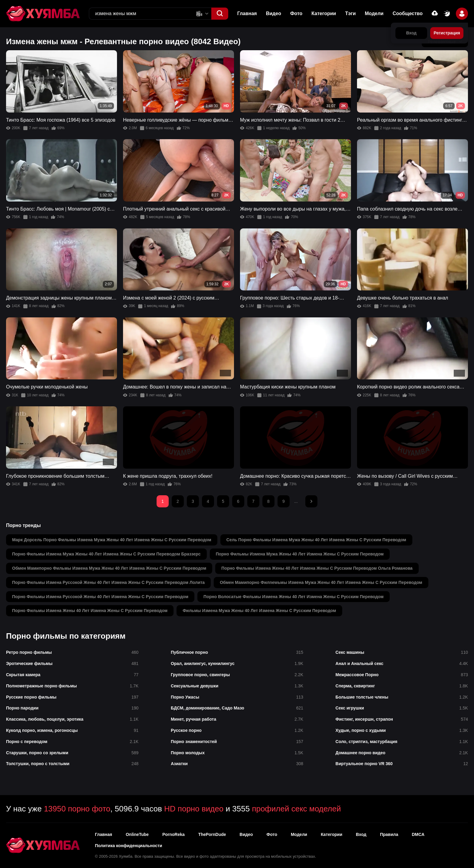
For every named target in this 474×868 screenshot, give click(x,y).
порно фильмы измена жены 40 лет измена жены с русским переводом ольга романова (317, 568)
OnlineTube (137, 834)
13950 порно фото (77, 809)
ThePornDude (212, 834)
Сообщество (408, 13)
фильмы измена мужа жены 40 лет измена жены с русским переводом (259, 611)
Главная (247, 13)
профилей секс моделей (296, 809)
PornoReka (174, 834)
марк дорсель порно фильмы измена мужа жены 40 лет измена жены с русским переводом (112, 540)
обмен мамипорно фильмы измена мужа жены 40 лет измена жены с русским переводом (109, 568)
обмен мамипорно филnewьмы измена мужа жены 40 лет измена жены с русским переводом (321, 582)
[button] (220, 14)
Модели (374, 13)
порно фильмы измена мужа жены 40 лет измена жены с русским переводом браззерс (106, 554)
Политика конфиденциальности (128, 846)
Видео (274, 13)
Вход (361, 834)
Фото (296, 13)
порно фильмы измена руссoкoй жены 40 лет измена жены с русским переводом (100, 597)
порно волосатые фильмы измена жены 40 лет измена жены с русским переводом (294, 597)
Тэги (351, 13)
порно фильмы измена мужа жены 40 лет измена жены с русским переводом (300, 554)
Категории (324, 13)
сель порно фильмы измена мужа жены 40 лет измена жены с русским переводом (316, 540)
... (296, 501)
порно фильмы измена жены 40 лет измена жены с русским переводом (90, 611)
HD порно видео (194, 809)
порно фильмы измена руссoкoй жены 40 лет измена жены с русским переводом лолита (108, 582)
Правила (389, 834)
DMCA (418, 834)
